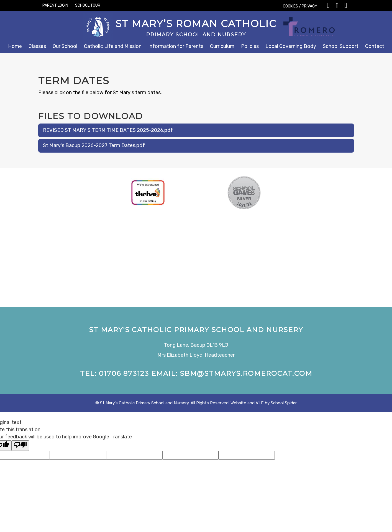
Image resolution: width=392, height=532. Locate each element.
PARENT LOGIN (55, 5)
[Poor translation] (20, 446)
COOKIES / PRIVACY (300, 6)
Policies (250, 46)
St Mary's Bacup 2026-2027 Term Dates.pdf (94, 145)
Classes (37, 46)
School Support (341, 46)
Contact (375, 46)
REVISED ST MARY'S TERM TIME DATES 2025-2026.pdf (108, 130)
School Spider (284, 403)
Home (15, 46)
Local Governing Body (291, 46)
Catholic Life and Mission (113, 46)
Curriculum (222, 46)
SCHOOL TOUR (88, 5)
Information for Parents (176, 46)
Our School (65, 46)
